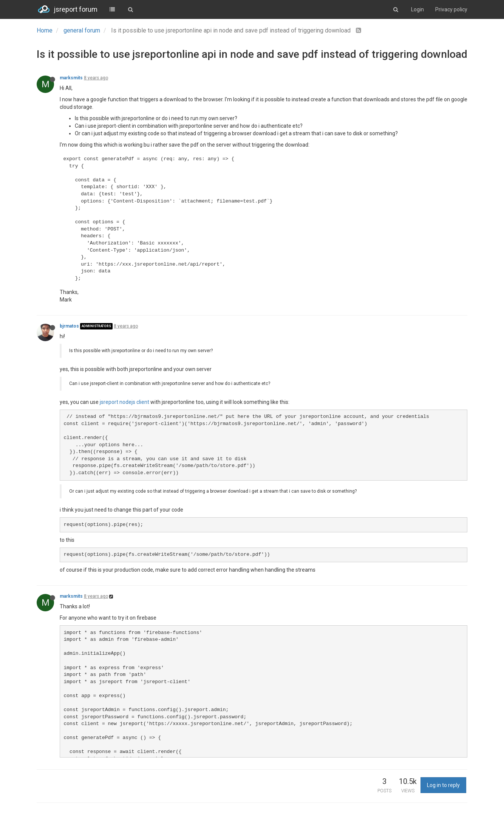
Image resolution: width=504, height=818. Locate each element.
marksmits (71, 78)
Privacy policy (451, 9)
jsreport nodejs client (124, 402)
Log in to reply (443, 785)
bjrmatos (69, 326)
